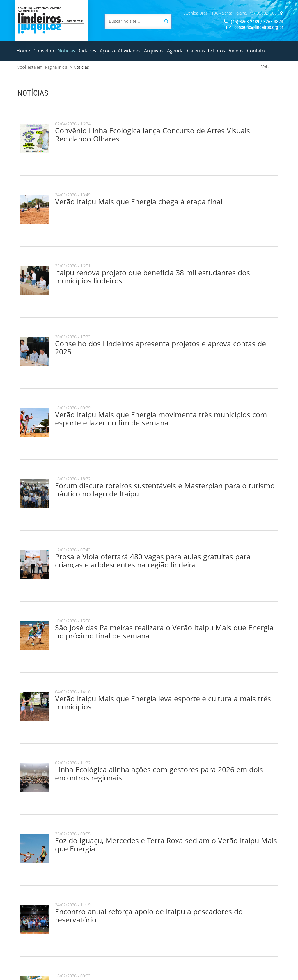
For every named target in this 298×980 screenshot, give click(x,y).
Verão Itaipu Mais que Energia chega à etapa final (139, 201)
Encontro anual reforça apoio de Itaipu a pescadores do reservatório (149, 915)
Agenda (175, 51)
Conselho (44, 51)
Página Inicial (57, 67)
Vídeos (236, 51)
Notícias (66, 51)
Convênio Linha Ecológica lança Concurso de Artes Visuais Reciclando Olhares (152, 134)
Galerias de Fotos (206, 51)
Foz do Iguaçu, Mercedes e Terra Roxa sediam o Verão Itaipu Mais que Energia (166, 844)
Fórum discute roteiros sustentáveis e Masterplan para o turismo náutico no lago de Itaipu (165, 489)
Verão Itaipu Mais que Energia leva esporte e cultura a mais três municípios (163, 702)
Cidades (88, 51)
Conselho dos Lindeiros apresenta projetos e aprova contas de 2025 (160, 347)
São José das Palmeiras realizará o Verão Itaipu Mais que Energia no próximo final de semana (164, 631)
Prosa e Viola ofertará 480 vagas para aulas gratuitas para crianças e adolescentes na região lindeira (153, 560)
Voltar (267, 67)
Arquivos (154, 51)
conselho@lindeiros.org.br (255, 27)
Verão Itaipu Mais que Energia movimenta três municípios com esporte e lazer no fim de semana (161, 418)
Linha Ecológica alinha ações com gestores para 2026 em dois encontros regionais (159, 773)
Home (23, 51)
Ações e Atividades (120, 51)
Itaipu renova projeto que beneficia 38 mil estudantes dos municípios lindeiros (152, 276)
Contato (256, 51)
